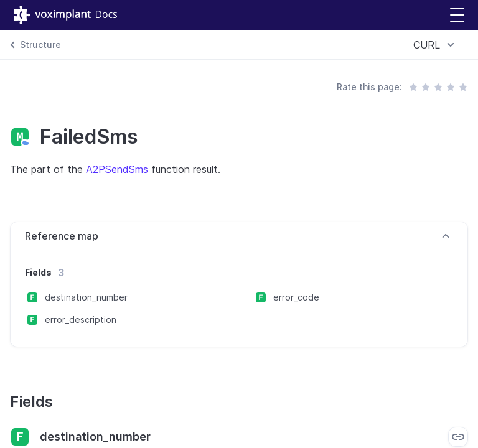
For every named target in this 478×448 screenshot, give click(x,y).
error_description (81, 320)
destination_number (86, 297)
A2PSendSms (117, 169)
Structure (40, 44)
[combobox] (436, 45)
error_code (296, 297)
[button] (457, 15)
